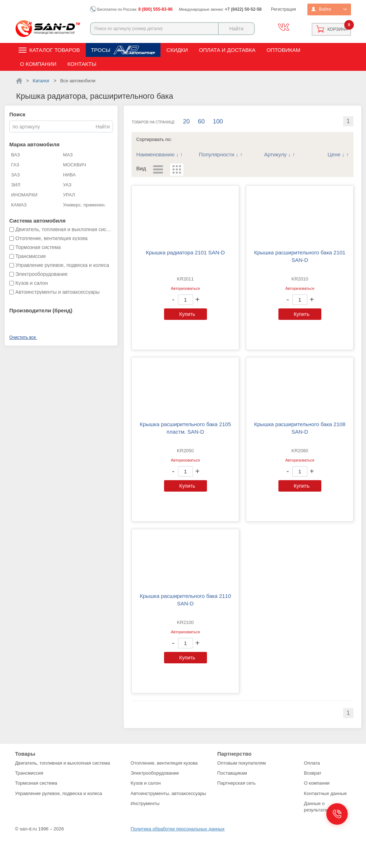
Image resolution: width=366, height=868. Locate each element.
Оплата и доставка (227, 50)
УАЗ (67, 185)
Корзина (337, 29)
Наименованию (155, 154)
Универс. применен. (84, 205)
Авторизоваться (185, 288)
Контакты (82, 64)
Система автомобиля (38, 221)
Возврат (313, 773)
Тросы (101, 50)
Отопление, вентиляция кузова (164, 763)
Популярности (216, 154)
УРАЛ (69, 195)
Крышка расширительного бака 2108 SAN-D (300, 428)
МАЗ (68, 155)
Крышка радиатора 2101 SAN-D (185, 252)
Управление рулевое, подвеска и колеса (59, 793)
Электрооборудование (155, 773)
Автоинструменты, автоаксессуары (168, 793)
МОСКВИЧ (75, 165)
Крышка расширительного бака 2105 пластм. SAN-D (185, 428)
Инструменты (145, 803)
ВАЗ (16, 155)
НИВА (69, 175)
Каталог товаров (55, 50)
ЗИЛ (16, 185)
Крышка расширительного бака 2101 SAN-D (300, 256)
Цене (334, 154)
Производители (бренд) (41, 310)
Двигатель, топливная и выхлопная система (63, 763)
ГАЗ (15, 165)
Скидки (177, 50)
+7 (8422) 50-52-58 (243, 9)
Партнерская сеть (237, 783)
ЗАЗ (15, 175)
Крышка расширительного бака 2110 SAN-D (185, 600)
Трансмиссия (29, 773)
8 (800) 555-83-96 (155, 9)
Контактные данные (325, 793)
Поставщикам (232, 773)
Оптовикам (284, 50)
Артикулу (275, 154)
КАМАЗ (19, 205)
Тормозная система (36, 783)
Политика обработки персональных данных (177, 829)
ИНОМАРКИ (24, 195)
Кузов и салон (145, 783)
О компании (38, 64)
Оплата (312, 763)
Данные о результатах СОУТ (324, 807)
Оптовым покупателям (242, 763)
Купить (187, 314)
